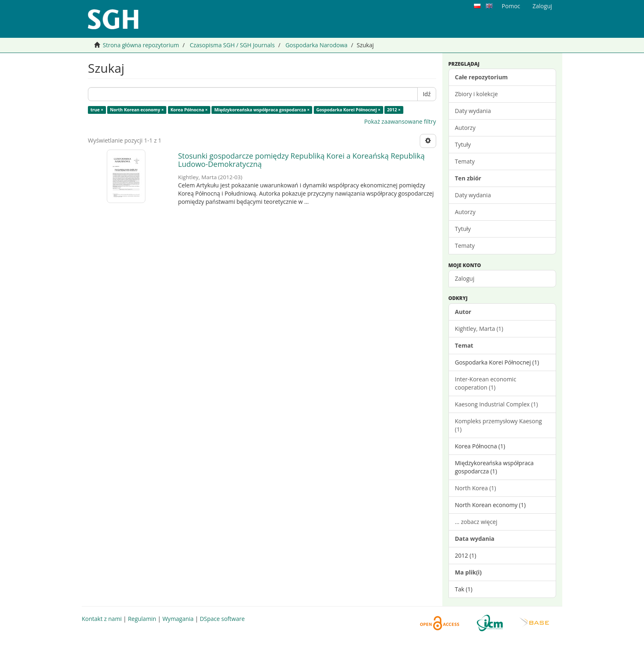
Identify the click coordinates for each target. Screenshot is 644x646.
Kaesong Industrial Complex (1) (497, 404)
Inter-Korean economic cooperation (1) (486, 383)
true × (97, 110)
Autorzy (465, 128)
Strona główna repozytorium (141, 45)
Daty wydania (473, 111)
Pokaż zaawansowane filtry (400, 121)
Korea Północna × (189, 110)
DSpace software (222, 619)
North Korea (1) (476, 488)
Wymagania (178, 619)
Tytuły (463, 144)
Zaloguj (465, 278)
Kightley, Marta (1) (479, 329)
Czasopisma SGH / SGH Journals (232, 45)
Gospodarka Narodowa (316, 45)
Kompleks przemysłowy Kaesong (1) (499, 425)
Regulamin (142, 619)
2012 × (394, 110)
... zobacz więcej (476, 522)
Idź (427, 94)
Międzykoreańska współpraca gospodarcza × (262, 110)
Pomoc (511, 6)
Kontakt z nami (102, 619)
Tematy (465, 161)
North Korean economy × (137, 110)
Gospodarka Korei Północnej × (348, 110)
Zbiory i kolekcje (477, 94)
